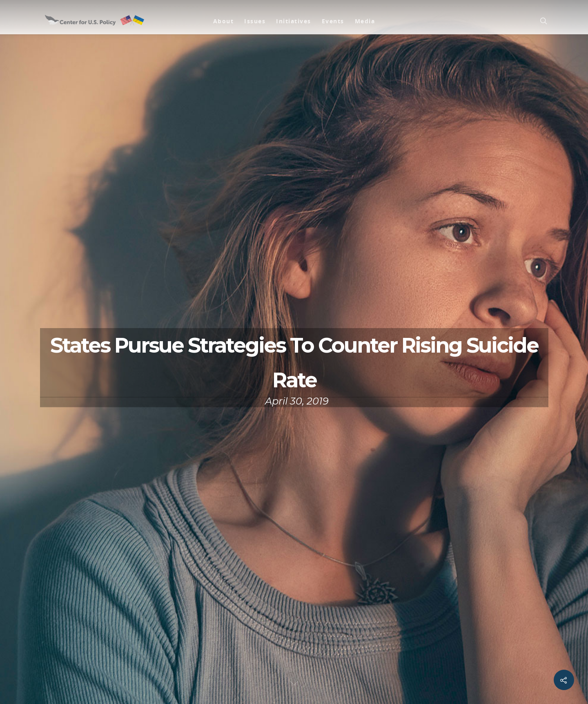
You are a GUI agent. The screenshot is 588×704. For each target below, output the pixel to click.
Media (365, 21)
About (224, 21)
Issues (255, 21)
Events (333, 21)
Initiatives (294, 21)
